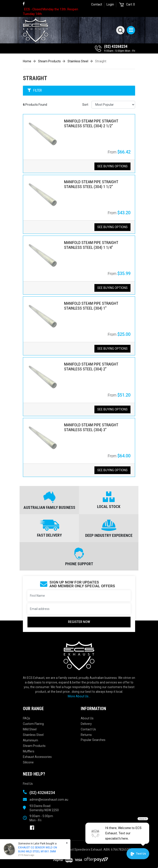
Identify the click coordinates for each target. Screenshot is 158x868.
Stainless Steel (33, 735)
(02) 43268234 (116, 46)
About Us (87, 718)
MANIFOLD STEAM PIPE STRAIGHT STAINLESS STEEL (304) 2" (91, 367)
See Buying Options (112, 166)
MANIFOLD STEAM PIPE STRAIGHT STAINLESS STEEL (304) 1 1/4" (91, 245)
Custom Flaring (33, 724)
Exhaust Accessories (37, 757)
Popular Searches (93, 740)
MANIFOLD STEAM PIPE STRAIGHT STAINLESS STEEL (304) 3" (91, 427)
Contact (97, 4)
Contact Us (88, 729)
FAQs (27, 718)
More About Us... (79, 696)
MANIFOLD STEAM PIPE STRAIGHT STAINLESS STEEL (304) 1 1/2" (91, 184)
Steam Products (34, 746)
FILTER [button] (35, 90)
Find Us (28, 784)
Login (110, 4)
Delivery (86, 724)
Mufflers (29, 751)
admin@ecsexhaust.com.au (49, 800)
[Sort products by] (113, 105)
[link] (26, 4)
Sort (85, 105)
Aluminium (30, 740)
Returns (86, 735)
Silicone (28, 762)
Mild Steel (30, 729)
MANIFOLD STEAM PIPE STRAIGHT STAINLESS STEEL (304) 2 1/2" (91, 123)
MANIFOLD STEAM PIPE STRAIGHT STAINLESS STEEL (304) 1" (91, 306)
